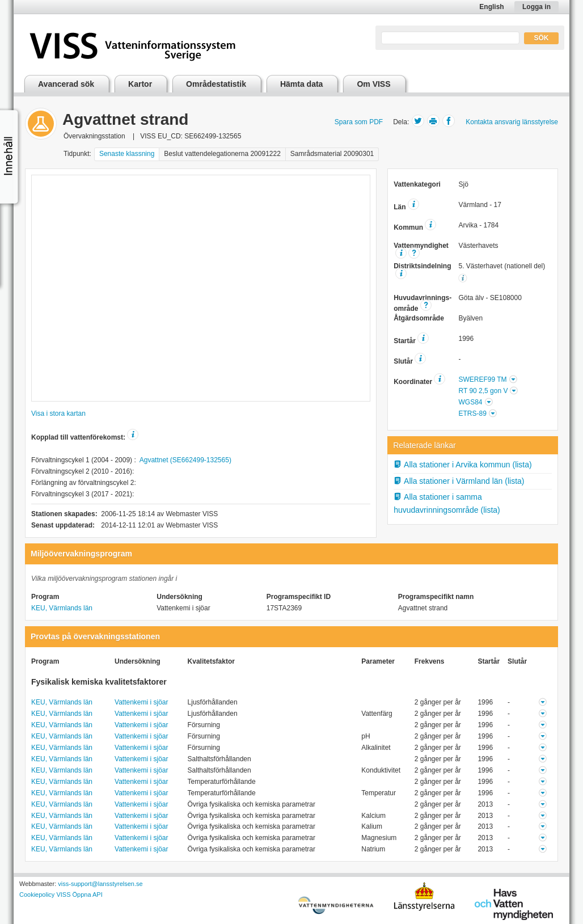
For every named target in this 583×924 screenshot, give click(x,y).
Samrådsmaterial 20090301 (332, 154)
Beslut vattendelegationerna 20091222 (222, 154)
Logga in (536, 7)
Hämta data (301, 84)
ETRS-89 (472, 414)
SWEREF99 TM (482, 379)
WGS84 (470, 402)
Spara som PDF (359, 122)
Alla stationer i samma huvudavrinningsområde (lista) (447, 503)
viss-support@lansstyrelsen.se (100, 884)
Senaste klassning (127, 154)
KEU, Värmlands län (62, 608)
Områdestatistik (216, 84)
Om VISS (373, 84)
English (491, 7)
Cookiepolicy (37, 895)
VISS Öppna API (79, 895)
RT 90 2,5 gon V (483, 391)
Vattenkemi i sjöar (141, 702)
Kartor (140, 84)
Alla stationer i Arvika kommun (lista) (463, 465)
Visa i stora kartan (58, 414)
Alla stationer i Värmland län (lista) (459, 481)
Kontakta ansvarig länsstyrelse (512, 122)
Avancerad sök (66, 84)
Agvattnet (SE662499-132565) (185, 460)
